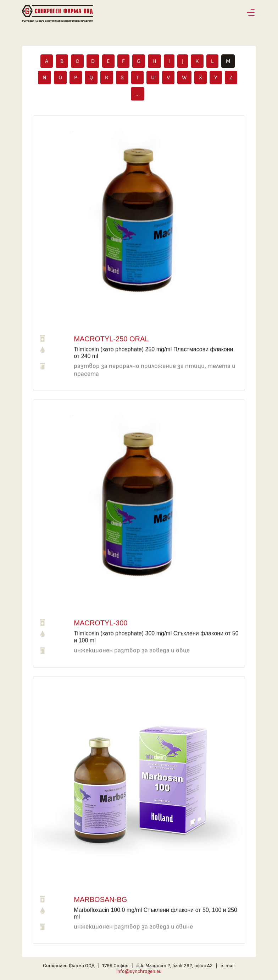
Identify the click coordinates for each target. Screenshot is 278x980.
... (138, 96)
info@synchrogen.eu (139, 971)
